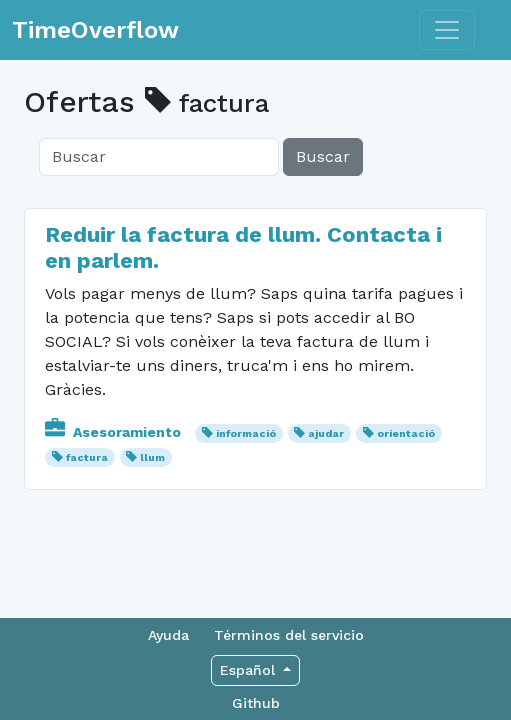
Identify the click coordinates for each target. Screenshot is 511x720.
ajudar (326, 433)
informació (246, 433)
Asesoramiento (115, 432)
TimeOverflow (95, 30)
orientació (406, 433)
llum (152, 457)
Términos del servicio (289, 635)
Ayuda (168, 635)
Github (256, 703)
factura (87, 457)
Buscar (323, 156)
